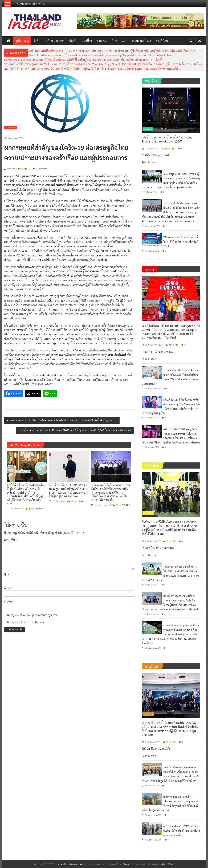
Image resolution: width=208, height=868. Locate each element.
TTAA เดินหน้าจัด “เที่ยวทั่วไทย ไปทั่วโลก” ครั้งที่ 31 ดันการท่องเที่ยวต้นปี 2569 (181, 242)
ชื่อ (7, 575)
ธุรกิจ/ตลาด (22, 41)
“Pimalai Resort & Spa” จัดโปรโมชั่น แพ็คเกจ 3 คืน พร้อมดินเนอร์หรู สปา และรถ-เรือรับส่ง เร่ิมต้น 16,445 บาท (63, 420)
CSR (124, 41)
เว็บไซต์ (8, 601)
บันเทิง (73, 41)
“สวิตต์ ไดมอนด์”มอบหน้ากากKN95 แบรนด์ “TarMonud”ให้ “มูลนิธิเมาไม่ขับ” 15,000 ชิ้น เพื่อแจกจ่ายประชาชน (74, 430)
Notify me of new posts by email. (27, 622)
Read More (149, 162)
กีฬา (114, 41)
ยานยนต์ (102, 41)
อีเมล (8, 588)
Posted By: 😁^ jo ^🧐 (17, 169)
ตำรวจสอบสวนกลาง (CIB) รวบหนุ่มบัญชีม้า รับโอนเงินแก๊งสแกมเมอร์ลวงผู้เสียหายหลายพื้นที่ (182, 831)
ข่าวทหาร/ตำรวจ (141, 41)
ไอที (36, 41)
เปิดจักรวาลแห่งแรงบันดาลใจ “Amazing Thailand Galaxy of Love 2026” (167, 139)
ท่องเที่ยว (87, 41)
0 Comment (40, 169)
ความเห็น (10, 540)
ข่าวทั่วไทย (162, 41)
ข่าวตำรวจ (148, 714)
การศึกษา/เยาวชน (54, 41)
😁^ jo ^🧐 (33, 509)
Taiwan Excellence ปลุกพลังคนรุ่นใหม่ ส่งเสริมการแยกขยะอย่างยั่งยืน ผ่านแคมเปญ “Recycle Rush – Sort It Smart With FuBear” (101, 55)
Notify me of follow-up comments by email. (33, 615)
